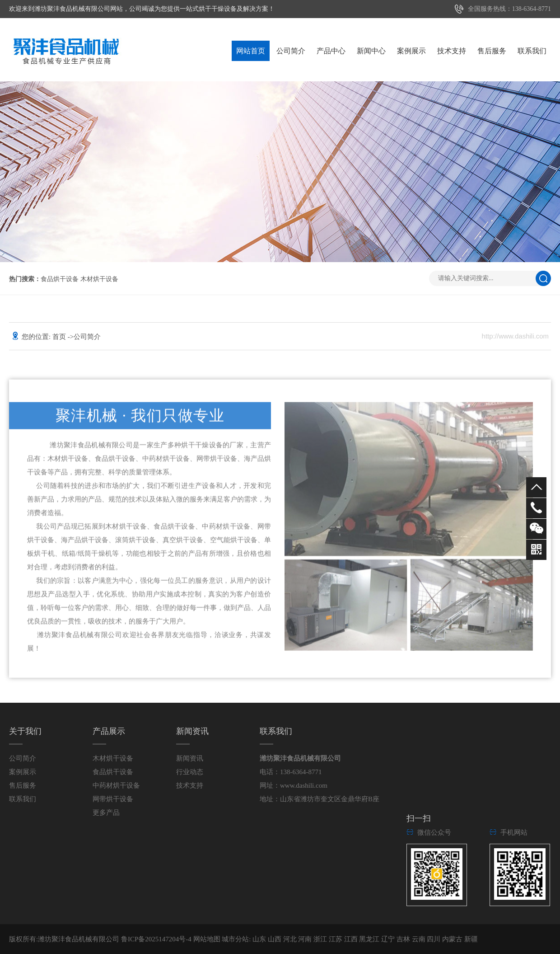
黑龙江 (370, 939)
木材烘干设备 (99, 279)
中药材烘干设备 (116, 785)
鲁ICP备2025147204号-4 (156, 939)
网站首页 (251, 51)
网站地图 (207, 939)
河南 (306, 939)
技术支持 (452, 51)
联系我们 (532, 51)
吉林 (404, 939)
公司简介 (291, 51)
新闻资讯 (190, 758)
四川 (434, 939)
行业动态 (190, 772)
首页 (60, 337)
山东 (260, 939)
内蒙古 (453, 939)
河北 (291, 939)
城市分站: (236, 939)
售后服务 (492, 51)
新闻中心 (371, 51)
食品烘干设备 (60, 279)
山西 (275, 939)
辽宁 (389, 939)
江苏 (336, 939)
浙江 (321, 939)
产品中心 (331, 51)
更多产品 (106, 813)
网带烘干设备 (113, 799)
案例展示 (411, 51)
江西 (352, 939)
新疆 (471, 939)
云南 (420, 939)
